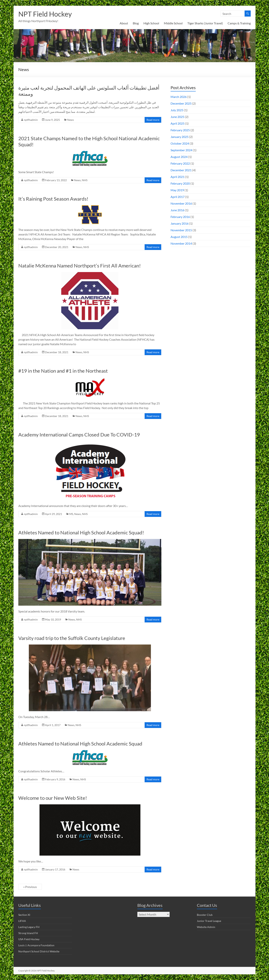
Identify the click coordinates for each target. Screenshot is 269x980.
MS (71, 514)
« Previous (30, 887)
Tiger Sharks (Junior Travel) (205, 23)
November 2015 (181, 230)
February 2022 (180, 163)
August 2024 (179, 157)
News (70, 120)
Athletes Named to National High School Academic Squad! (81, 532)
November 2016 (181, 203)
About (124, 23)
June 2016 (177, 210)
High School (151, 23)
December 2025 (181, 103)
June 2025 (177, 117)
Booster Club (205, 915)
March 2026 (179, 97)
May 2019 (177, 190)
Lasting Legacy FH (29, 927)
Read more (153, 120)
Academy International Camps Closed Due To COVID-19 (79, 435)
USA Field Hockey (29, 939)
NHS (85, 180)
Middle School (173, 23)
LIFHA (22, 921)
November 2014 (181, 243)
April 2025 (178, 123)
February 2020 (180, 183)
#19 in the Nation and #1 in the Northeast (63, 371)
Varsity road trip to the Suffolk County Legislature (72, 638)
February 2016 (180, 217)
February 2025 (180, 130)
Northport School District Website (39, 951)
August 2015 (179, 237)
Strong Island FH (28, 933)
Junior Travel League (209, 921)
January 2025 (180, 137)
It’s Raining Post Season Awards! (53, 199)
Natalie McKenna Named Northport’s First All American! (80, 266)
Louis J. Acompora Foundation (36, 945)
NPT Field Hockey (45, 14)
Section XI (24, 915)
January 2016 (180, 223)
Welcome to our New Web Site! (53, 798)
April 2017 (178, 197)
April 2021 (178, 177)
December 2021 (181, 170)
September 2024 (181, 150)
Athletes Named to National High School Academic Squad (80, 744)
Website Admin (206, 927)
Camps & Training (239, 23)
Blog (136, 23)
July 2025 (177, 110)
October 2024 (180, 143)
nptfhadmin (31, 120)
